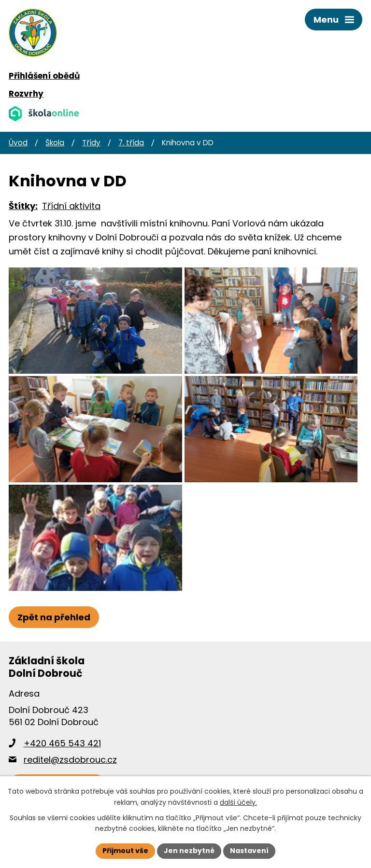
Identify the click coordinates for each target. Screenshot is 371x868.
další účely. (238, 802)
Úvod (18, 143)
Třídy (91, 143)
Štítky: (23, 206)
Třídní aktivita (71, 206)
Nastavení (249, 851)
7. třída (131, 143)
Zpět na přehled (54, 617)
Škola (55, 143)
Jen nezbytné (189, 851)
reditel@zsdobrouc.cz (70, 760)
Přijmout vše (125, 851)
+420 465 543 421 (62, 743)
